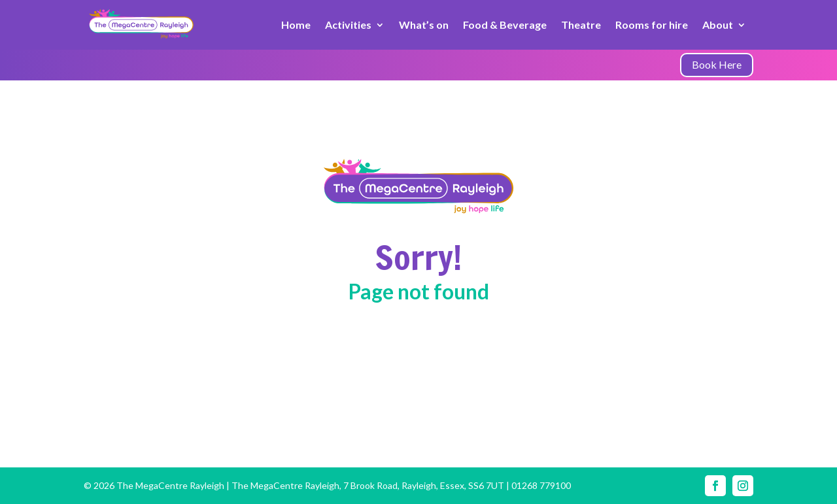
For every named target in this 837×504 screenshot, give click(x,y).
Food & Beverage (505, 25)
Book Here (717, 64)
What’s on (424, 25)
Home (296, 25)
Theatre (581, 25)
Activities (348, 25)
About (718, 25)
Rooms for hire (652, 25)
